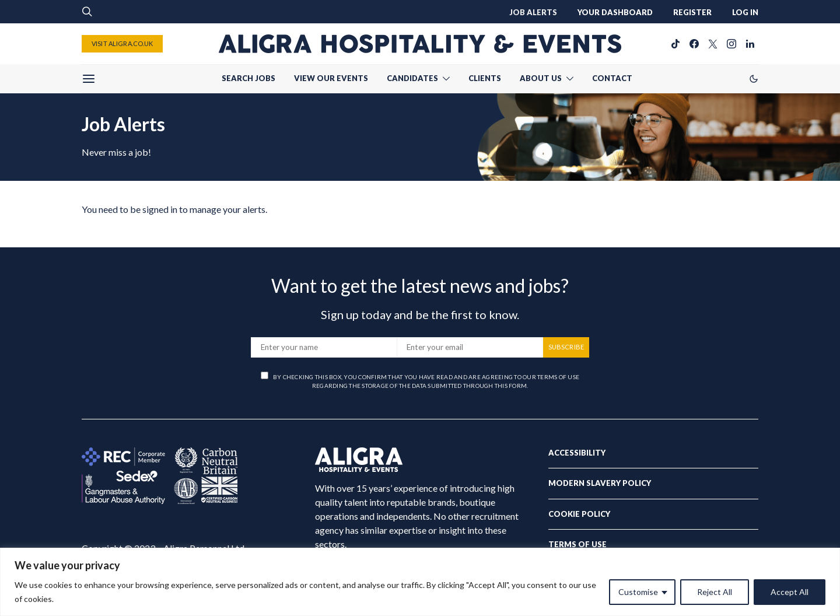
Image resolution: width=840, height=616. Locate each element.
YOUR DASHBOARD (615, 12)
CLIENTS (485, 78)
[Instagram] (731, 44)
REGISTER (692, 12)
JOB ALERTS (533, 12)
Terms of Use (577, 544)
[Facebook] (694, 44)
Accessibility (577, 453)
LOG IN (745, 12)
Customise (638, 592)
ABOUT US (541, 78)
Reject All (715, 592)
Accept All (790, 592)
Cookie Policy (579, 514)
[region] (420, 582)
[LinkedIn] (750, 44)
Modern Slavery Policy (600, 483)
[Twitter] (713, 44)
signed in (160, 209)
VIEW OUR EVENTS (331, 78)
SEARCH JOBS (249, 78)
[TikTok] (675, 44)
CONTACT (612, 78)
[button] (754, 79)
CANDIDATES (412, 78)
